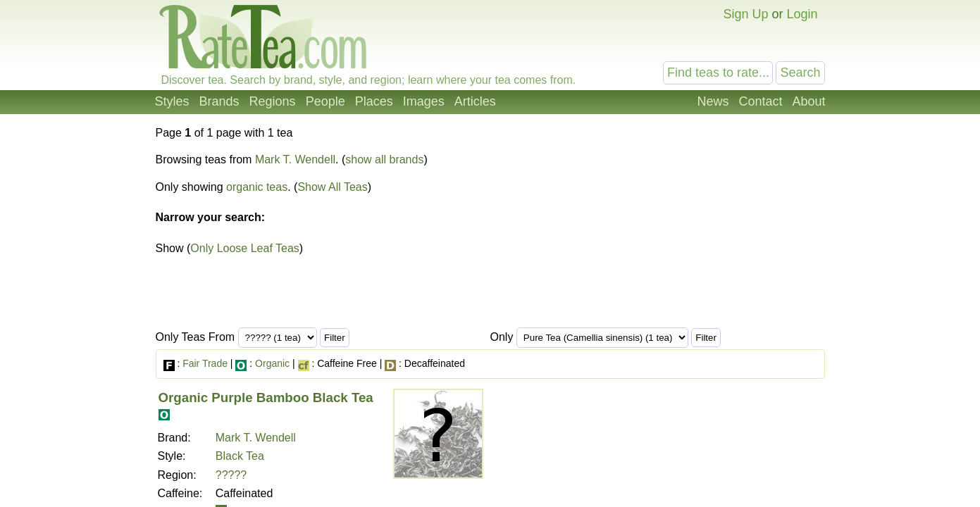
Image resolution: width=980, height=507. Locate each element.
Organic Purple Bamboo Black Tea (266, 398)
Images (424, 101)
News (713, 101)
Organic (272, 363)
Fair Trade (205, 363)
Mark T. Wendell (295, 159)
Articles (475, 101)
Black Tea (240, 456)
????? (231, 475)
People (325, 101)
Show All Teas (332, 187)
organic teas (257, 187)
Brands (219, 101)
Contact (760, 101)
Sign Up (745, 14)
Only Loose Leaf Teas (244, 248)
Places (374, 101)
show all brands (384, 159)
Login (802, 14)
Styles (172, 101)
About (808, 101)
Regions (273, 101)
